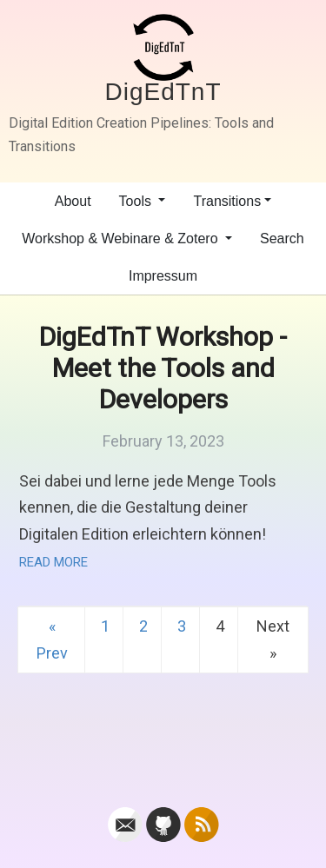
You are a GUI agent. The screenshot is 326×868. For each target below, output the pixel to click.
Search (282, 239)
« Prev (52, 639)
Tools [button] (137, 201)
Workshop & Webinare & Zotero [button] (122, 239)
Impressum (163, 276)
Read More (53, 562)
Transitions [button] (227, 201)
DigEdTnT (163, 92)
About (73, 201)
